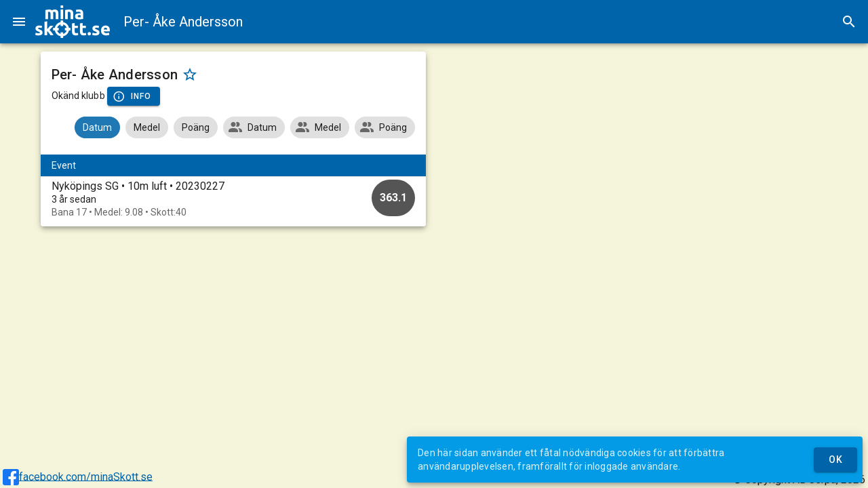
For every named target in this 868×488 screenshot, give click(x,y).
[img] (73, 22)
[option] (234, 199)
